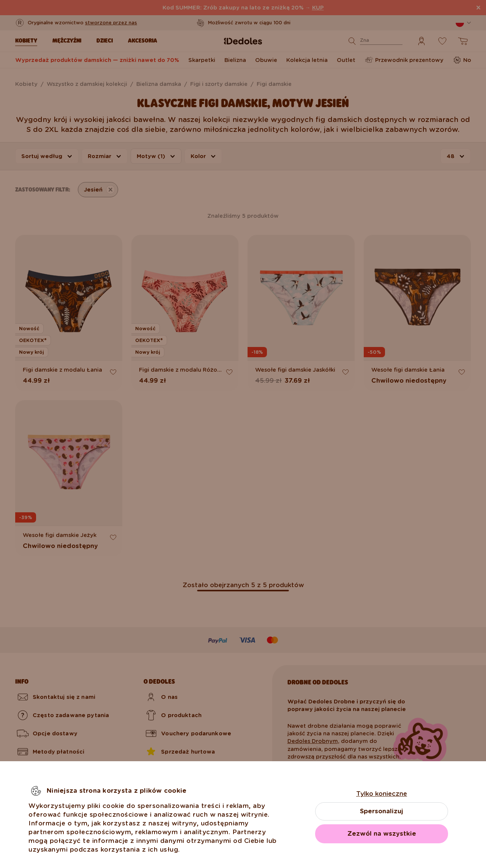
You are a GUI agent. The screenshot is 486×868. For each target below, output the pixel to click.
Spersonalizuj (382, 811)
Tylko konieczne (382, 794)
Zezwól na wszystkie (382, 834)
